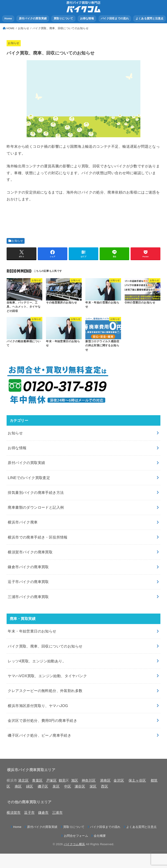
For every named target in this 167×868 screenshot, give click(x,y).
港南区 (105, 780)
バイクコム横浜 (74, 844)
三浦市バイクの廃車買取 (28, 597)
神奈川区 (89, 780)
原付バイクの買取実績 (33, 18)
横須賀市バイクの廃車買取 (30, 552)
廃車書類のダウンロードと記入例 (36, 507)
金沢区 (119, 780)
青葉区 (37, 780)
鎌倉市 (43, 813)
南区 (18, 786)
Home (8, 18)
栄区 (93, 786)
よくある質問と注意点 (150, 18)
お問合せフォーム (76, 836)
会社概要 (100, 836)
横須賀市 (14, 813)
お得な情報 (87, 18)
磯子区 (43, 786)
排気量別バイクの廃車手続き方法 (36, 492)
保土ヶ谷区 (137, 780)
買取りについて (63, 18)
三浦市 (57, 813)
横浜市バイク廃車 (23, 522)
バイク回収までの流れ (115, 18)
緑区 (30, 786)
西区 (105, 786)
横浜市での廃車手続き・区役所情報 (38, 537)
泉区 (56, 786)
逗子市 (29, 813)
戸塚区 (51, 780)
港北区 (23, 780)
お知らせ (14, 43)
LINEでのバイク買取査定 (29, 478)
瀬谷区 (80, 786)
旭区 (75, 780)
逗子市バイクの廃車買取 (28, 582)
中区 (68, 786)
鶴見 (62, 780)
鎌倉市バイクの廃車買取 (28, 567)
